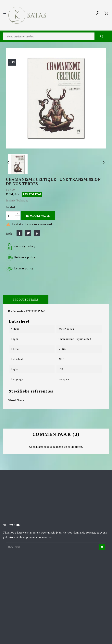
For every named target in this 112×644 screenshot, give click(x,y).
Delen (19, 233)
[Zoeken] (56, 36)
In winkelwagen (38, 216)
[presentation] (36, 561)
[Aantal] (11, 216)
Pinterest (37, 233)
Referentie (17, 311)
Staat (12, 400)
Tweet (28, 233)
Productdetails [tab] (26, 299)
